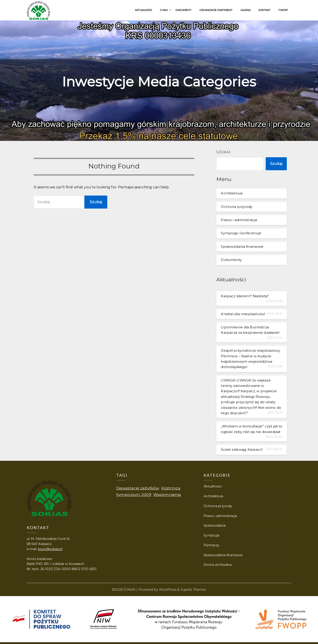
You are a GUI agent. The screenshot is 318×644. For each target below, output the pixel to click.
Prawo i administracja (239, 220)
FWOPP (283, 10)
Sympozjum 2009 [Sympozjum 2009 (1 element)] (134, 494)
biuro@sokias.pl (50, 549)
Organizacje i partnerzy (216, 10)
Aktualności (143, 10)
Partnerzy (211, 545)
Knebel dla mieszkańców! (243, 314)
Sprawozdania (215, 526)
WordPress (168, 590)
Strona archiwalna (218, 565)
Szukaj (223, 152)
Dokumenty (183, 10)
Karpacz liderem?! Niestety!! (245, 296)
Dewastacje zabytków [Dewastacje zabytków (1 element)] (138, 488)
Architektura (232, 193)
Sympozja (211, 535)
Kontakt (264, 10)
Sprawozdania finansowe (242, 247)
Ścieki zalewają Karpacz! (242, 449)
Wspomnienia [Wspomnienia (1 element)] (167, 494)
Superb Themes (193, 590)
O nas (164, 10)
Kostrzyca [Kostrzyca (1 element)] (171, 488)
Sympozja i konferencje (241, 233)
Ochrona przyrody (237, 207)
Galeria (246, 10)
